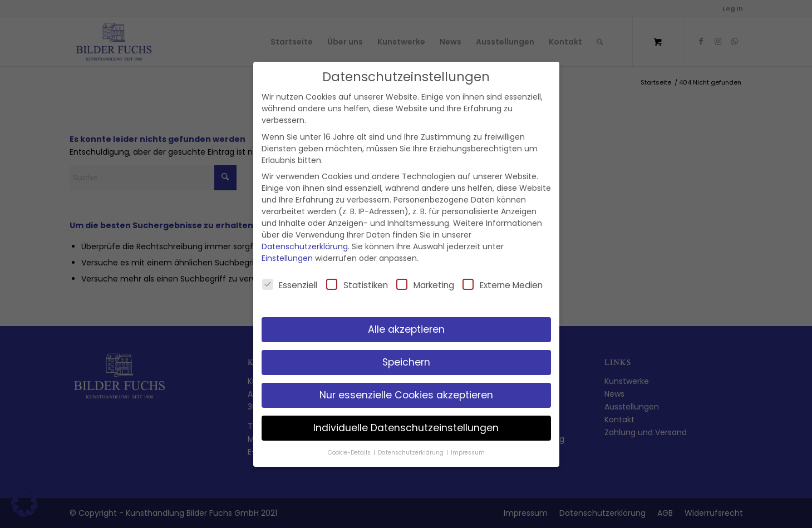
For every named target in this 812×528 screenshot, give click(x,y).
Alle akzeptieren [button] (406, 329)
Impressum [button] (468, 453)
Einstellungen (287, 258)
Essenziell (290, 285)
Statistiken (357, 285)
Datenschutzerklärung (305, 246)
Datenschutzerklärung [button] (412, 453)
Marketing (425, 285)
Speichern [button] (406, 362)
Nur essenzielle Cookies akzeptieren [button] (406, 395)
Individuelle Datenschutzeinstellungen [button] (406, 428)
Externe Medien (503, 285)
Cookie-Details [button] (350, 453)
